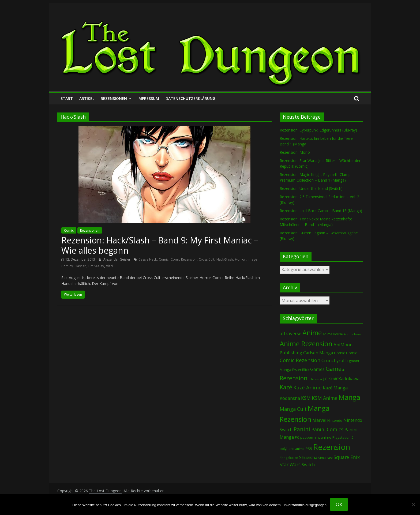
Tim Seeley (96, 266)
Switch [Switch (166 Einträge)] (308, 465)
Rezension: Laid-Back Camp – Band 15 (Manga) (321, 211)
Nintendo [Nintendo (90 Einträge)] (335, 420)
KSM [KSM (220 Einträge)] (306, 398)
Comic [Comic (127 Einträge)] (340, 353)
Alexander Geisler (117, 259)
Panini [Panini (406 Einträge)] (302, 429)
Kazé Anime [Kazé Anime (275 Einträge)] (307, 388)
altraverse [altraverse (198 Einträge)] (290, 334)
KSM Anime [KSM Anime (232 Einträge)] (325, 398)
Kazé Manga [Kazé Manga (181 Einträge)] (335, 388)
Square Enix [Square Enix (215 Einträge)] (347, 457)
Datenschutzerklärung (190, 98)
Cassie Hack (148, 259)
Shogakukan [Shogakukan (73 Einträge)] (289, 458)
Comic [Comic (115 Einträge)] (352, 353)
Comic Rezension (184, 259)
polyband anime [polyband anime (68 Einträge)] (292, 449)
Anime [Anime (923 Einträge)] (312, 333)
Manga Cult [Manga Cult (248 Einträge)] (293, 409)
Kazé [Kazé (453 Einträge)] (286, 387)
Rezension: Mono (295, 152)
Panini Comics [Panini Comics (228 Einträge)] (327, 429)
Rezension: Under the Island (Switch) (311, 188)
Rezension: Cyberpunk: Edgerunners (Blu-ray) (318, 130)
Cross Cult (207, 259)
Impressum (148, 98)
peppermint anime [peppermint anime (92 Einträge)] (316, 437)
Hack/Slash (225, 259)
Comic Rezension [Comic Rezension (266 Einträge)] (300, 360)
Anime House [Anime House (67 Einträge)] (333, 334)
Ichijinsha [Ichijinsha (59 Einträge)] (315, 379)
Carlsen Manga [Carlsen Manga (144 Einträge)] (318, 353)
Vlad (109, 266)
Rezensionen (114, 98)
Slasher (80, 266)
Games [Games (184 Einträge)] (317, 369)
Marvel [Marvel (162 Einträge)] (319, 420)
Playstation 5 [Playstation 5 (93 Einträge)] (343, 437)
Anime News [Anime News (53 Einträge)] (353, 334)
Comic (69, 230)
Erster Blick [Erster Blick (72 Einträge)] (301, 370)
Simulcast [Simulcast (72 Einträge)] (325, 458)
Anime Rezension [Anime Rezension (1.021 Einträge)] (306, 344)
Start (67, 98)
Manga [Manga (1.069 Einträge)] (349, 397)
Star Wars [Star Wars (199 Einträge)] (290, 465)
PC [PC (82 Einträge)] (297, 437)
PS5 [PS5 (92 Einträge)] (309, 449)
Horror (240, 259)
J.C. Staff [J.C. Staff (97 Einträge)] (330, 379)
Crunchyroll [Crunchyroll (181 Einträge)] (334, 360)
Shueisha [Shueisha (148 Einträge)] (308, 457)
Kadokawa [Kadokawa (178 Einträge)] (349, 379)
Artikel (87, 98)
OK (339, 504)
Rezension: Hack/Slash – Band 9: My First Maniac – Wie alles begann (160, 245)
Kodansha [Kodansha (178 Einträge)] (290, 398)
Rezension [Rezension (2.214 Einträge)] (332, 447)
